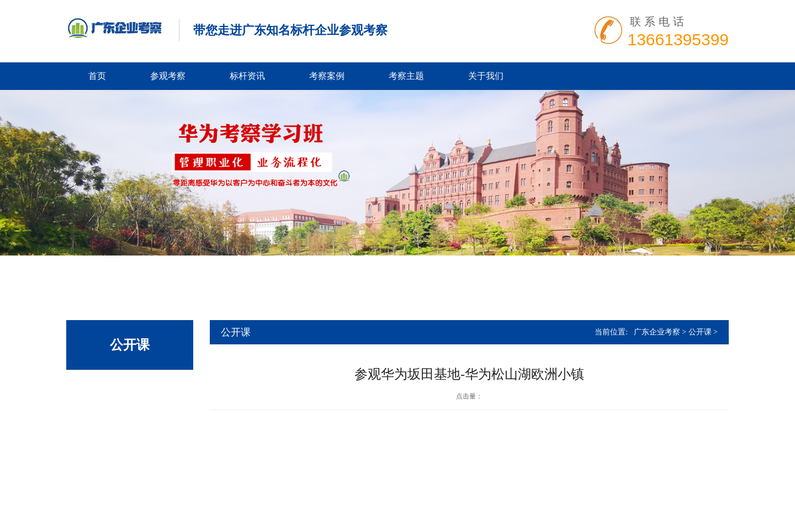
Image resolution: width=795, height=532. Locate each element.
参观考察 (168, 76)
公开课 (700, 332)
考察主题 (406, 76)
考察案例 (327, 76)
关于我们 (486, 76)
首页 (97, 76)
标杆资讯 (247, 76)
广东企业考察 (657, 332)
